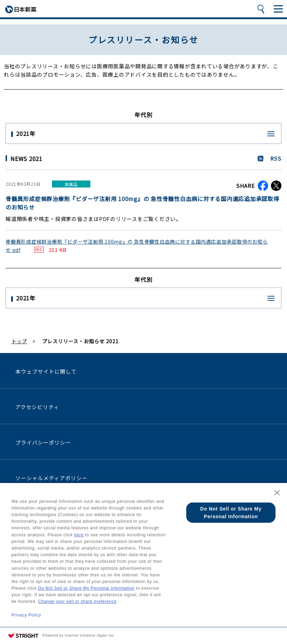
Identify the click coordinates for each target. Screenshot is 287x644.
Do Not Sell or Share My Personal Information (86, 588)
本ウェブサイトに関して (46, 371)
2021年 (26, 133)
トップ (19, 341)
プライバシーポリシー (43, 442)
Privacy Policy (26, 615)
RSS (276, 158)
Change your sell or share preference (77, 601)
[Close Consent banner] (277, 493)
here (79, 535)
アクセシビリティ (37, 407)
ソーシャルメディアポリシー (52, 478)
